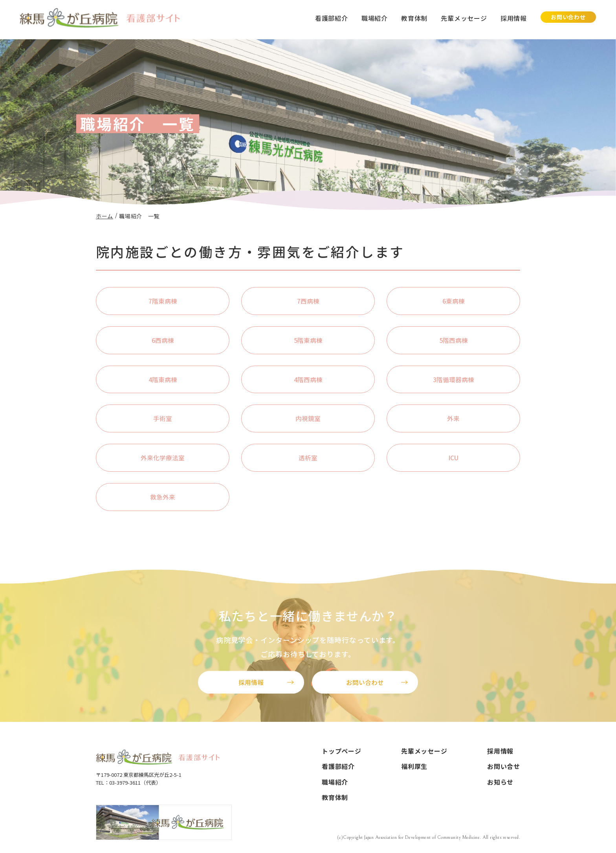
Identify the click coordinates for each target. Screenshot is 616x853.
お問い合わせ (568, 17)
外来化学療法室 (163, 458)
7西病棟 (308, 301)
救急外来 (163, 498)
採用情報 (514, 18)
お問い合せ (504, 767)
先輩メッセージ (464, 18)
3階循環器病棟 (454, 380)
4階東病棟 (163, 380)
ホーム (104, 216)
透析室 (308, 458)
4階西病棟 (308, 380)
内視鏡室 (308, 419)
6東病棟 (454, 301)
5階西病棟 (454, 340)
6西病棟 (163, 340)
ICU (453, 458)
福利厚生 (414, 767)
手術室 (163, 419)
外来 (453, 419)
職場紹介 (375, 18)
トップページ (342, 752)
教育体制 (414, 18)
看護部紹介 (332, 18)
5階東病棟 (308, 340)
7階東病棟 (163, 301)
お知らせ (500, 783)
